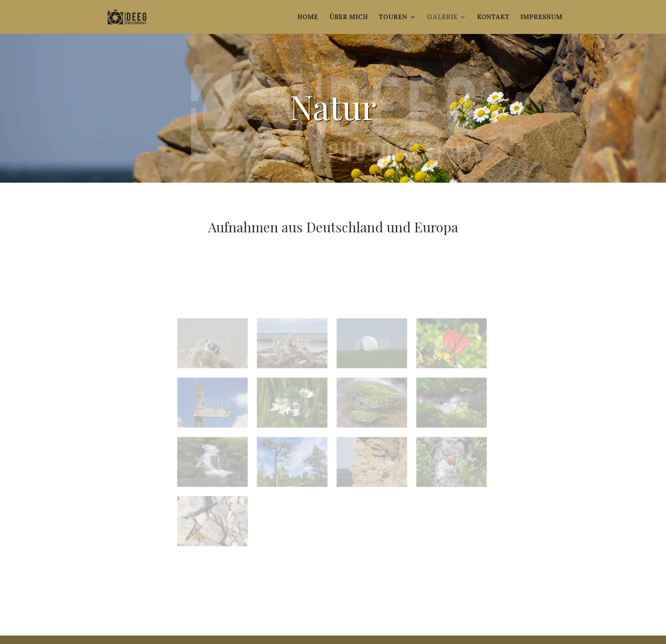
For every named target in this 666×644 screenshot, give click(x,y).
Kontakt (493, 17)
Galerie (442, 17)
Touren (393, 17)
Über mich (349, 17)
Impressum (541, 17)
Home (308, 17)
